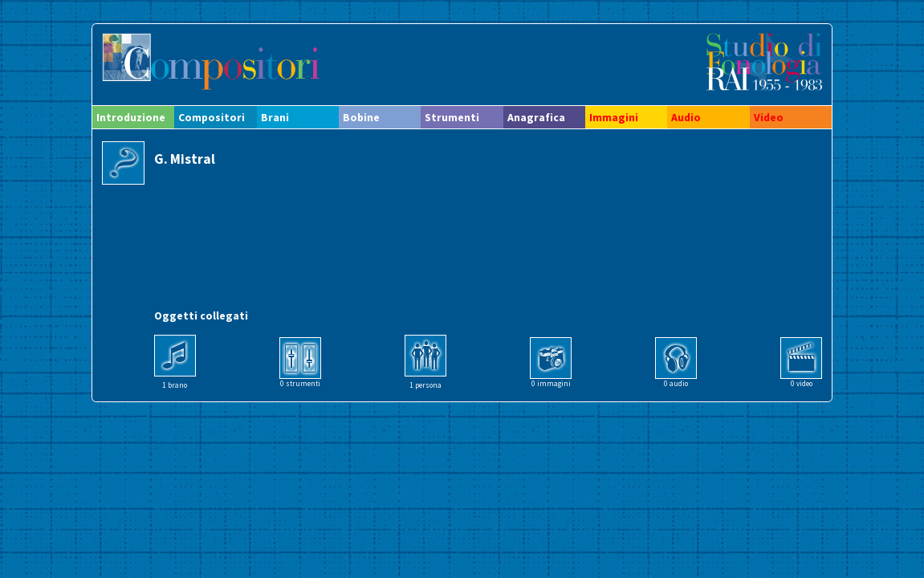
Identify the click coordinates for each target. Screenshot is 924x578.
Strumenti (452, 117)
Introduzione (131, 117)
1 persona (425, 385)
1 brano (175, 385)
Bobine (361, 117)
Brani (275, 117)
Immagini (614, 117)
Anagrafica (536, 117)
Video (769, 117)
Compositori (212, 117)
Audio (686, 117)
